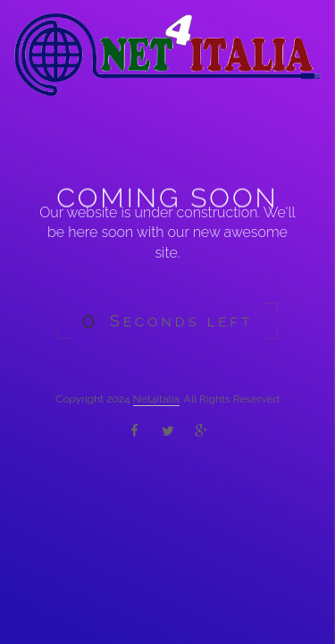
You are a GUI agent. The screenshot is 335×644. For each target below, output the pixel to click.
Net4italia (156, 399)
